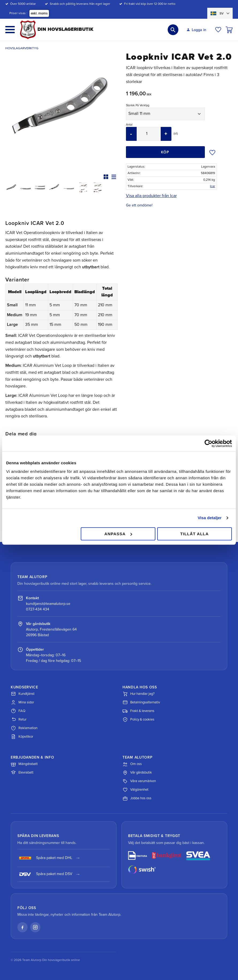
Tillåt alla (194, 534)
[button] (10, 30)
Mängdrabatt (24, 764)
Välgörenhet (135, 790)
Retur (19, 719)
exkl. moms (39, 13)
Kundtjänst (23, 694)
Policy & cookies (138, 719)
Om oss (132, 764)
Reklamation (24, 728)
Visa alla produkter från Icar (151, 196)
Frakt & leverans (138, 711)
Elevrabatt (22, 773)
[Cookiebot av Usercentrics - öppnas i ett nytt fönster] (208, 443)
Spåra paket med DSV (45, 874)
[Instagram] (35, 927)
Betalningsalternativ (141, 702)
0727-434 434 (38, 609)
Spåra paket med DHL (45, 858)
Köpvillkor (22, 737)
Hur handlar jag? (139, 694)
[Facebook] (22, 927)
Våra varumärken (139, 781)
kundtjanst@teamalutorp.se (48, 604)
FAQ (18, 711)
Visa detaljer (210, 518)
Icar (212, 186)
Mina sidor (22, 702)
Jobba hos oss (137, 798)
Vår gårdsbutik (137, 773)
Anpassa (118, 534)
